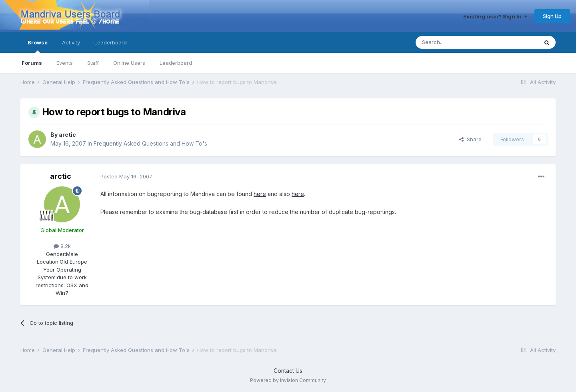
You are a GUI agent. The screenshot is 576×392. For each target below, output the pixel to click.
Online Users (129, 63)
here (260, 194)
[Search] (456, 42)
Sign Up (552, 16)
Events (65, 63)
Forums (32, 63)
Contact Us (288, 371)
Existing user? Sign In (495, 16)
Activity (71, 42)
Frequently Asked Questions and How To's (150, 143)
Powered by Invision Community (288, 380)
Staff (93, 63)
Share (470, 139)
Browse (38, 46)
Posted (126, 176)
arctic (67, 135)
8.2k (62, 246)
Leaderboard (176, 63)
